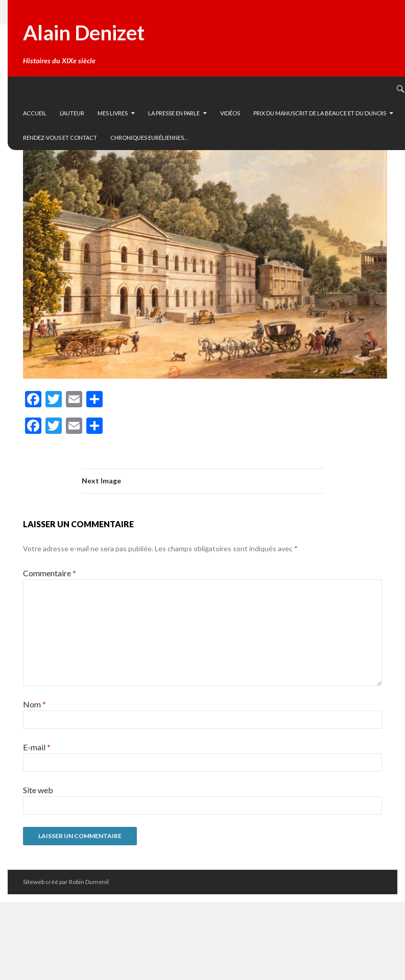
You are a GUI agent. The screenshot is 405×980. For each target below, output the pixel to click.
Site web (38, 790)
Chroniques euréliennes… (149, 138)
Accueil (35, 113)
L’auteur (72, 113)
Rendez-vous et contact (60, 138)
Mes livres (113, 113)
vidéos (230, 113)
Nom (34, 704)
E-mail (37, 747)
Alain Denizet (84, 33)
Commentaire (50, 573)
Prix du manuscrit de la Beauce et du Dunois (320, 113)
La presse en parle (174, 113)
